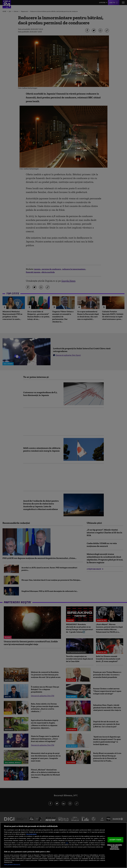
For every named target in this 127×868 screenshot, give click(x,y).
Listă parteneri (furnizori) (12, 864)
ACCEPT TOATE (115, 840)
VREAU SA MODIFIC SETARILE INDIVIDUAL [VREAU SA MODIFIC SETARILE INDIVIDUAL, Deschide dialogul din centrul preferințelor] (115, 847)
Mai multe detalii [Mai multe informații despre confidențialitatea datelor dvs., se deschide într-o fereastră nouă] (31, 834)
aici (67, 843)
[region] (63, 845)
